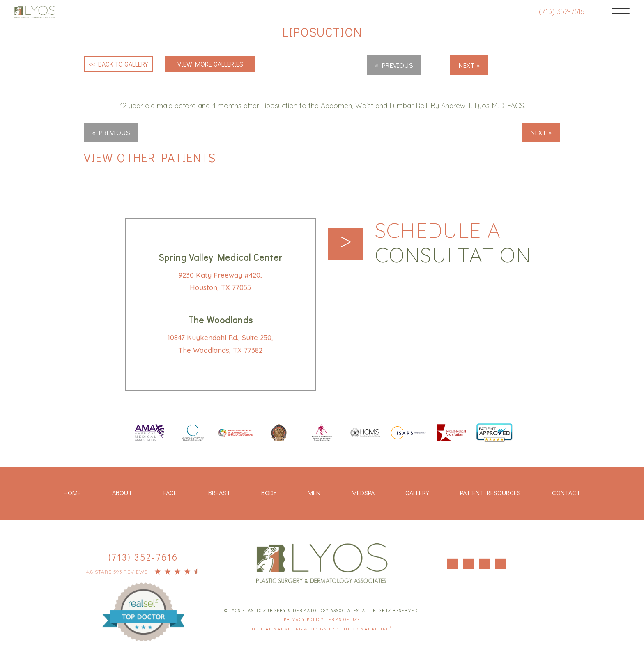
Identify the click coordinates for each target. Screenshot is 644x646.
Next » (469, 65)
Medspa (363, 493)
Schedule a (453, 243)
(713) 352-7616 (561, 11)
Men (314, 493)
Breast (219, 493)
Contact (566, 493)
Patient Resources (490, 493)
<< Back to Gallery (118, 64)
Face (170, 493)
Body (269, 493)
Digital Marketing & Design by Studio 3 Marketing (322, 629)
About (122, 493)
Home (72, 493)
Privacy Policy (305, 620)
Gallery (417, 493)
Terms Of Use (343, 620)
